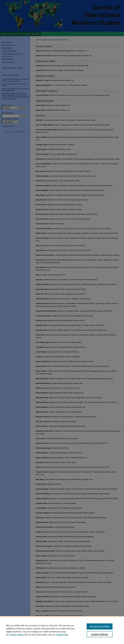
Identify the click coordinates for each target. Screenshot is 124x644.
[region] (62, 630)
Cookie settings (17, 635)
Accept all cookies (100, 626)
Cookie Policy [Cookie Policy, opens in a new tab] (62, 635)
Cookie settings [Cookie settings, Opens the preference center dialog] (100, 634)
